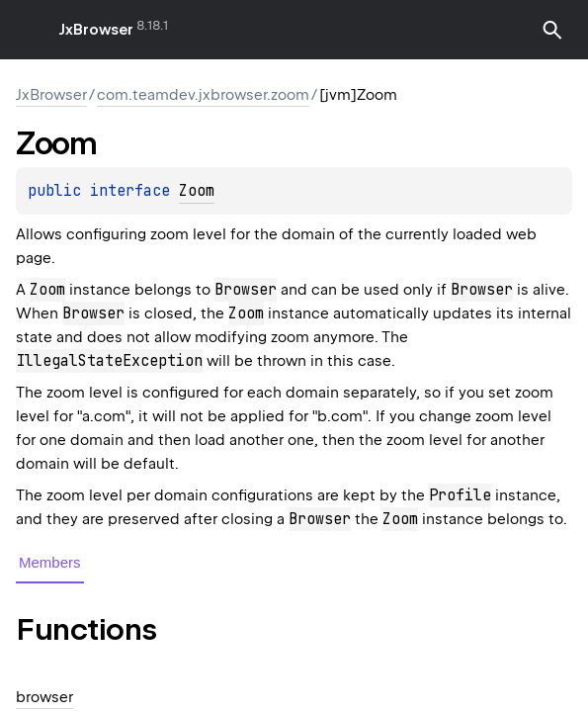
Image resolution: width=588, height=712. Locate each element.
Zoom (197, 191)
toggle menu (30, 30)
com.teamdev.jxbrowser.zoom (203, 95)
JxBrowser (96, 30)
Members (50, 562)
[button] (552, 30)
